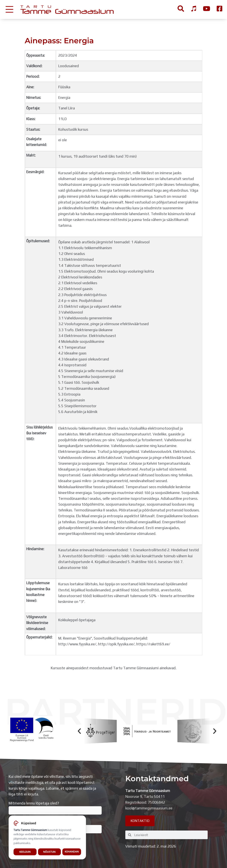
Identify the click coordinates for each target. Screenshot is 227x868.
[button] (79, 731)
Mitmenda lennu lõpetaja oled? (55, 808)
